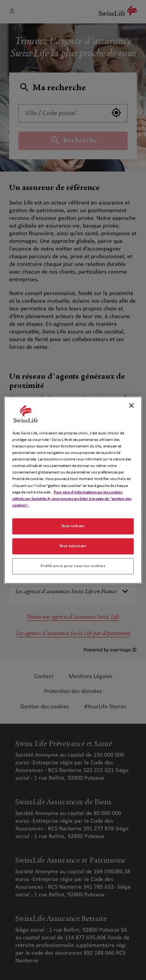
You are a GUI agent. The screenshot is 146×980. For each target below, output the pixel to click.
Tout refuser (73, 526)
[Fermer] (131, 406)
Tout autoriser (73, 546)
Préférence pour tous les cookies (73, 566)
